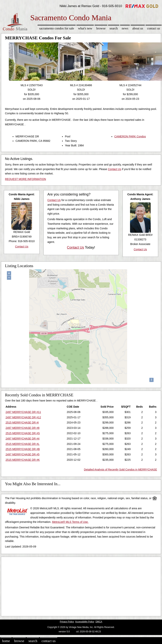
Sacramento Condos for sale (57, 28)
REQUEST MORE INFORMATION (25, 179)
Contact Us (154, 28)
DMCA (99, 622)
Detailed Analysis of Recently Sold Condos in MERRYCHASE (120, 470)
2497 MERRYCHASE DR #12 (23, 417)
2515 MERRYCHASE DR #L (22, 444)
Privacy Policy (67, 622)
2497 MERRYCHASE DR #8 (22, 428)
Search (114, 28)
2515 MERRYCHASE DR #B (23, 449)
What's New (85, 28)
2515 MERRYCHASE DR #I (22, 423)
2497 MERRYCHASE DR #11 (23, 412)
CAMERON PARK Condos (130, 136)
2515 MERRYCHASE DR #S (23, 433)
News (125, 28)
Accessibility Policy (85, 622)
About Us (138, 28)
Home (6, 641)
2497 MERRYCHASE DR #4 (22, 439)
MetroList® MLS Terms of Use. (70, 522)
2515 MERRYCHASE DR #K (23, 460)
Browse (101, 28)
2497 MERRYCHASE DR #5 (22, 454)
